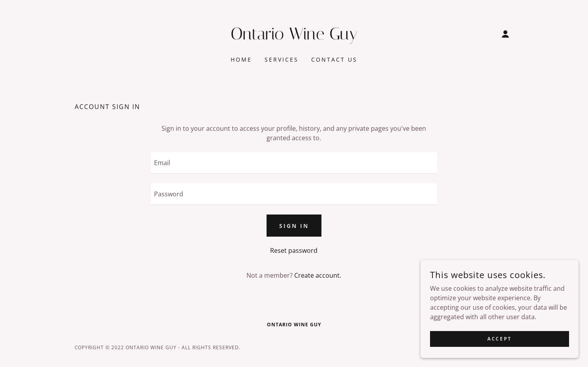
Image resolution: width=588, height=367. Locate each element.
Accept (499, 349)
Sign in (294, 226)
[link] (294, 37)
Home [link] (241, 59)
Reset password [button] (294, 250)
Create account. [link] (318, 275)
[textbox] (294, 163)
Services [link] (282, 59)
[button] (505, 34)
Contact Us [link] (334, 59)
